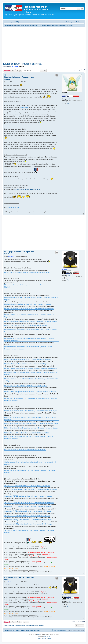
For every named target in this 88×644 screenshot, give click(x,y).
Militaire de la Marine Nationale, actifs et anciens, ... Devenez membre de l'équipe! (31, 424)
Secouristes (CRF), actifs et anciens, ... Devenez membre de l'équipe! (27, 485)
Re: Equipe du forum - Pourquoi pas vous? (19, 253)
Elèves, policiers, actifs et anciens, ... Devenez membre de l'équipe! (27, 364)
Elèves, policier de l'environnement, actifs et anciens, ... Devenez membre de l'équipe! (30, 471)
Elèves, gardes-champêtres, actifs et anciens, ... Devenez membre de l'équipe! (30, 392)
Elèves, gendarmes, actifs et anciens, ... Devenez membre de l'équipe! (28, 360)
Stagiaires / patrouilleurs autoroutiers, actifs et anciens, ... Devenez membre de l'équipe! (30, 463)
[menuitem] (17, 22)
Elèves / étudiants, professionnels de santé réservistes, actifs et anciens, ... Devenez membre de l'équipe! (29, 348)
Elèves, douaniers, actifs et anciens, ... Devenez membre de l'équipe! (27, 272)
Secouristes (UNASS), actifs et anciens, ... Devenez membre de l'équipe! (28, 524)
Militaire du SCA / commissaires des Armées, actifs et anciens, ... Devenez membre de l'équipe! (29, 438)
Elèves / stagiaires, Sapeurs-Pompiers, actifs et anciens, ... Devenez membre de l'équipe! (31, 374)
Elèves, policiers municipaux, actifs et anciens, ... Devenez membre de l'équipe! (31, 368)
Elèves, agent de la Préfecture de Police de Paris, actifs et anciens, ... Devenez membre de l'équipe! (30, 399)
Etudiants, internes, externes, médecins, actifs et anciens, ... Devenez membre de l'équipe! (31, 299)
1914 (69, 99)
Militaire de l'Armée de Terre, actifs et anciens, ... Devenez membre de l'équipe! (30, 411)
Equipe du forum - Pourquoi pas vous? (23, 64)
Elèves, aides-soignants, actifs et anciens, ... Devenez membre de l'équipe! (29, 308)
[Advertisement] (44, 45)
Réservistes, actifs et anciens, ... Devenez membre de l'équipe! (25, 449)
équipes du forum (13, 207)
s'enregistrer (24, 107)
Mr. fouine (15, 66)
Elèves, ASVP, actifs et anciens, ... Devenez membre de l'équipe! (26, 385)
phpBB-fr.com (47, 636)
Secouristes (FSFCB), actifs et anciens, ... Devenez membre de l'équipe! (28, 496)
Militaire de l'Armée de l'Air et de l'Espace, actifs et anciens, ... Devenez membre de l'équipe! (31, 418)
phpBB (39, 634)
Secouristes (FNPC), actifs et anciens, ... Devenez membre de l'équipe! (33, 490)
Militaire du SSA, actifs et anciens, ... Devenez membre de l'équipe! (27, 432)
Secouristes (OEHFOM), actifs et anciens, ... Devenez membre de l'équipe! (29, 502)
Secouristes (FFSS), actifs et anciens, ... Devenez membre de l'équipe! (28, 507)
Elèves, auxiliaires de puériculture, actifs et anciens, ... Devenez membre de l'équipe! (29, 316)
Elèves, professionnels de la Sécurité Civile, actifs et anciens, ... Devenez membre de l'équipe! (31, 380)
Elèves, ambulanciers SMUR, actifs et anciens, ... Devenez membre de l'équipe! (31, 321)
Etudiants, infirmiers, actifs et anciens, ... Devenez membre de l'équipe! (28, 304)
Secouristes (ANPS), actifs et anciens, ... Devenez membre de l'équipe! (28, 511)
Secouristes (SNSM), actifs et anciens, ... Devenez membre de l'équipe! (28, 520)
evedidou (21, 66)
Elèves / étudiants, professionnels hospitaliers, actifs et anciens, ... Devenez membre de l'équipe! (29, 339)
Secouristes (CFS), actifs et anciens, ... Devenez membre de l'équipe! (27, 515)
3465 (69, 276)
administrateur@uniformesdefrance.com (28, 189)
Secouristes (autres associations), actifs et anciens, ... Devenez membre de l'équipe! (29, 531)
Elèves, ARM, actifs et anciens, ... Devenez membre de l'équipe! (25, 326)
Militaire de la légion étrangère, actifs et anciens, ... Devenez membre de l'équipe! (31, 428)
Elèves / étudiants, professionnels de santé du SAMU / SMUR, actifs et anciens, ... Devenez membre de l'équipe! (32, 331)
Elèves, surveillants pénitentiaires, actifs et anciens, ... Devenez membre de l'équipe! (29, 286)
